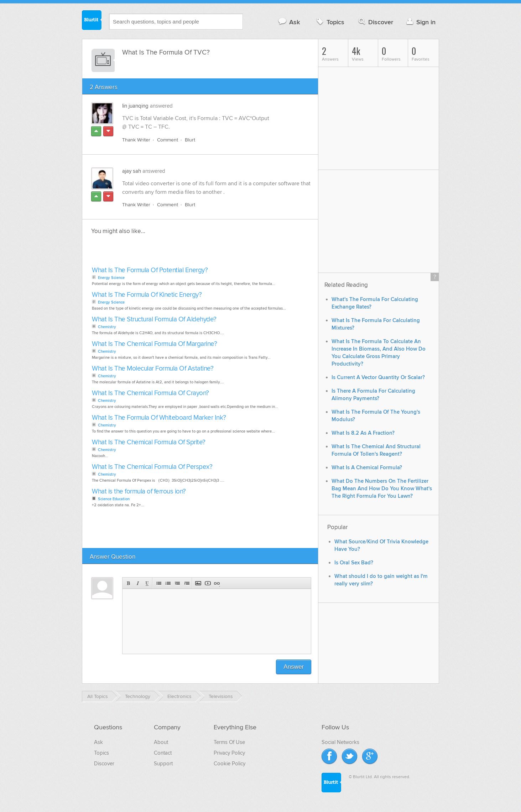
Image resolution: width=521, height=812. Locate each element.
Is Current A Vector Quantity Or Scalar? (378, 377)
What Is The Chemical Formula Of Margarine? (154, 344)
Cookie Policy (230, 764)
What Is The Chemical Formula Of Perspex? (152, 467)
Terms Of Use (229, 742)
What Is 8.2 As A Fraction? (363, 433)
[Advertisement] (172, 253)
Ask (289, 22)
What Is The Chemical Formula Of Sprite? (149, 442)
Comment (168, 140)
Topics (330, 22)
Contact (163, 753)
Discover (375, 22)
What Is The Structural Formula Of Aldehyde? (154, 319)
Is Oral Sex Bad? (354, 563)
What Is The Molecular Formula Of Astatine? (153, 369)
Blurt (190, 140)
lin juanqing (135, 106)
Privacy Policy (229, 753)
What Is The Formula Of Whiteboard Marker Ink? (159, 418)
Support (163, 764)
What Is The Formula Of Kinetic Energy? (147, 295)
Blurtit (92, 21)
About (161, 742)
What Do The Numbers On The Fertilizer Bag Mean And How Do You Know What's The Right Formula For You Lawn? (382, 489)
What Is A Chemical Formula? (367, 468)
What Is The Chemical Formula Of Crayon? (150, 393)
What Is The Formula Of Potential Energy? (150, 270)
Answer (294, 667)
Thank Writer (136, 140)
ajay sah (132, 171)
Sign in (420, 22)
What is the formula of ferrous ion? (139, 492)
